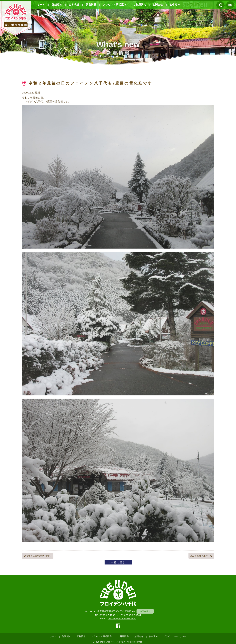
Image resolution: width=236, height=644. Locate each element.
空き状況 (74, 4)
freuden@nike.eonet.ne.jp (122, 618)
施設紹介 (57, 4)
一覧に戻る (118, 563)
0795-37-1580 (108, 615)
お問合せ (158, 4)
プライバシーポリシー (175, 636)
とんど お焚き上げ (201, 556)
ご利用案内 (140, 4)
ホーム (41, 4)
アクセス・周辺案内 (115, 4)
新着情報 (91, 4)
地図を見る (145, 611)
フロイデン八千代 (114, 642)
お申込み (175, 4)
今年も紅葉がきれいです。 (38, 556)
